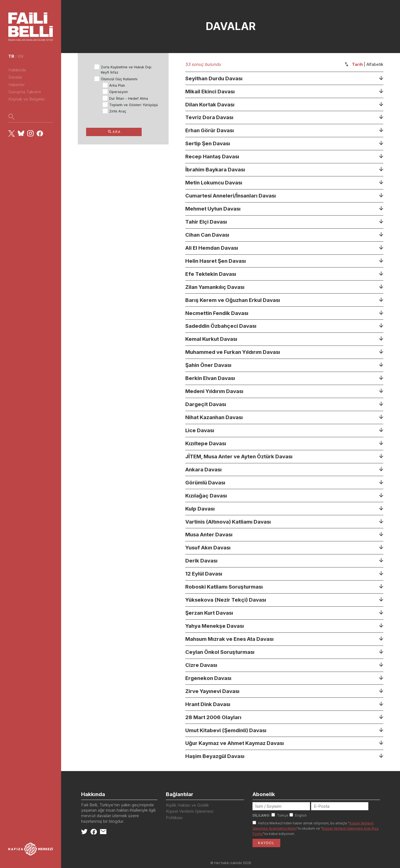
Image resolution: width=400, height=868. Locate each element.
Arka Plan (117, 85)
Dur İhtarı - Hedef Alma (129, 98)
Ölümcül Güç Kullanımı (119, 79)
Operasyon (118, 92)
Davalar (15, 77)
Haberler (17, 85)
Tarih (357, 64)
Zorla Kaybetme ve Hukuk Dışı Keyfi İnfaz (126, 70)
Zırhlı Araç (118, 111)
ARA (114, 132)
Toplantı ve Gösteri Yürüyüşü (133, 105)
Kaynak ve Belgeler (27, 99)
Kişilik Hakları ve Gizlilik (187, 805)
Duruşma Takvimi (25, 92)
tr (11, 56)
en (21, 56)
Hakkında (17, 70)
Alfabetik (375, 64)
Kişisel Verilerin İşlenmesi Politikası (190, 814)
